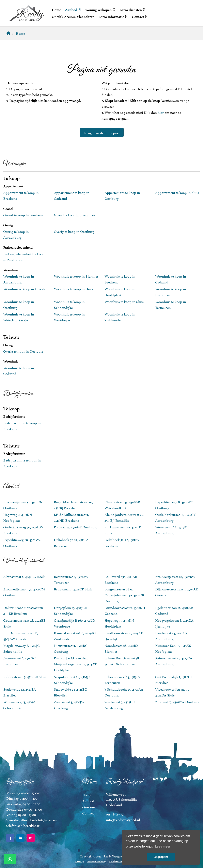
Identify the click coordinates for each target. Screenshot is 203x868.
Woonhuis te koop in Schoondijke (69, 304)
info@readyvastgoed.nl (123, 819)
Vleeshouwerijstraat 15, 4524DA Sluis (172, 692)
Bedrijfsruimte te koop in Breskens (22, 425)
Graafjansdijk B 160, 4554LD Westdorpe (74, 623)
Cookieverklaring (119, 861)
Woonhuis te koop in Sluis (124, 301)
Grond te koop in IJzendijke (74, 215)
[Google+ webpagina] (31, 838)
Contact (140, 17)
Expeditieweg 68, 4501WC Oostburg (174, 505)
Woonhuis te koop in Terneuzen (171, 304)
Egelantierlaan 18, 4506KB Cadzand (174, 610)
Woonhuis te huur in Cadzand (19, 370)
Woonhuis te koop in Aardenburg (19, 279)
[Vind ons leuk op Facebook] (10, 838)
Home (56, 10)
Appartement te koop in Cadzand (72, 195)
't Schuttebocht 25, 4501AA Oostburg (124, 692)
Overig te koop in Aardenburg (16, 234)
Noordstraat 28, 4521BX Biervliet (121, 648)
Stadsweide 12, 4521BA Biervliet (20, 692)
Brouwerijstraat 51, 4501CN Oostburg (23, 505)
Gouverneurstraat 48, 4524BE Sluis (24, 623)
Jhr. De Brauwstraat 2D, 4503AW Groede (21, 636)
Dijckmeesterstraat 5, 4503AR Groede (177, 592)
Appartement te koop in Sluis (177, 192)
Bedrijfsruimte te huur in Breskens (22, 463)
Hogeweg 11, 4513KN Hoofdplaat (119, 623)
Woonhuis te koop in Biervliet (76, 276)
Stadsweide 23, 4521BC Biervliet (70, 692)
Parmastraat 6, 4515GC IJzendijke (19, 661)
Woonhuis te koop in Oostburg (19, 304)
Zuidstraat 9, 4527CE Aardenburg (120, 704)
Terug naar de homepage (102, 132)
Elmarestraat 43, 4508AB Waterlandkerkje (122, 505)
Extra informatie (113, 17)
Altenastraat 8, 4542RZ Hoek (24, 576)
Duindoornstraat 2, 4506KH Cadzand (125, 610)
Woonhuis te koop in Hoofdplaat (120, 291)
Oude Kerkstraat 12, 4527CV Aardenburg (176, 517)
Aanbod (73, 10)
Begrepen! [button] (161, 857)
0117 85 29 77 (115, 814)
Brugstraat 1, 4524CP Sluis (73, 589)
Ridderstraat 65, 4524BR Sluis (25, 676)
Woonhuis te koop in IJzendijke (171, 291)
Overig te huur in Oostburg (24, 351)
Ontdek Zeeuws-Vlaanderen (73, 17)
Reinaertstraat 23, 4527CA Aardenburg (174, 661)
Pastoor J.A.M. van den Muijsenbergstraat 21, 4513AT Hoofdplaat (75, 664)
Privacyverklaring (97, 861)
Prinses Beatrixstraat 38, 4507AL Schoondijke (122, 661)
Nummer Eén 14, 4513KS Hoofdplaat (173, 648)
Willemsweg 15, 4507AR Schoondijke (20, 704)
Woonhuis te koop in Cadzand (171, 279)
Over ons (89, 807)
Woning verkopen (100, 10)
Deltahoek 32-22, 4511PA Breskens (71, 542)
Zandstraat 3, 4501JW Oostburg (69, 704)
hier (161, 112)
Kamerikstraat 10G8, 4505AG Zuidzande (75, 636)
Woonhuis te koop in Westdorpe (69, 317)
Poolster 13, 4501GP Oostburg (75, 527)
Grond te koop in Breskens (23, 215)
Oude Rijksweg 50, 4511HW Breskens (23, 530)
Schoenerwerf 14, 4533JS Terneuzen (122, 679)
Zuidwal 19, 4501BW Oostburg (177, 702)
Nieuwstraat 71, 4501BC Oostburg (71, 648)
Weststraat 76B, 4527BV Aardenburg (172, 530)
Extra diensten (133, 10)
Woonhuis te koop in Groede (25, 289)
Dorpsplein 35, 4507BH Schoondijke (71, 610)
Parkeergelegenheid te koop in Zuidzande (24, 257)
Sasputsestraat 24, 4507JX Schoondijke (72, 679)
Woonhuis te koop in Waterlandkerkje (19, 317)
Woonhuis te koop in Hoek (74, 289)
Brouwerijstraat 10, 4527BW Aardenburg (175, 579)
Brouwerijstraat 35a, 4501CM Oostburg (24, 592)
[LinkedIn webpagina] (20, 838)
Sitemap (80, 861)
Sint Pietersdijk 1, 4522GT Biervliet (174, 679)
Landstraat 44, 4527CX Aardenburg (171, 636)
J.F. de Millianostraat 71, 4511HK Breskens (71, 517)
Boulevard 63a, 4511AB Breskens (121, 579)
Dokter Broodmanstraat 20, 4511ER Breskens (23, 610)
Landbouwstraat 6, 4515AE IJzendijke (124, 636)
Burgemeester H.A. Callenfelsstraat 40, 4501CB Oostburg (124, 595)
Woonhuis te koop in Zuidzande (120, 317)
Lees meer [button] (163, 846)
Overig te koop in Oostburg (74, 231)
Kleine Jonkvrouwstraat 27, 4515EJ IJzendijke (124, 517)
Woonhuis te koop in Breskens (120, 279)
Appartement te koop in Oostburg (122, 195)
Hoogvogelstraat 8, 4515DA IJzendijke (174, 623)
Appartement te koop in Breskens (21, 195)
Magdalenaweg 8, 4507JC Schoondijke (21, 648)
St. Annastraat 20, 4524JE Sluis (123, 530)
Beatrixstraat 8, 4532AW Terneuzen (71, 579)
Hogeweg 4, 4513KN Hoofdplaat (18, 517)
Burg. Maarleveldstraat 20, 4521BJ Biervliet (73, 505)
